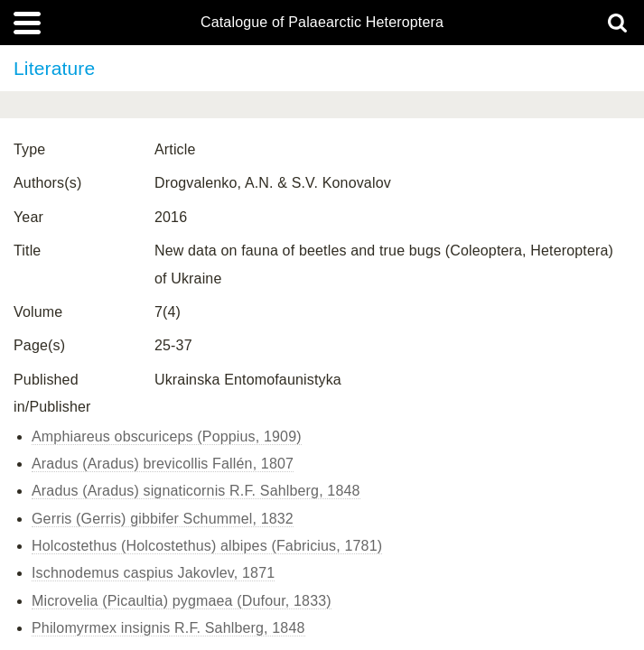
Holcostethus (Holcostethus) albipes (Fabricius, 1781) (207, 546)
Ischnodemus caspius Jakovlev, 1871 (153, 573)
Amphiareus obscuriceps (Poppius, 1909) (167, 436)
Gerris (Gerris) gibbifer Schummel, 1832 (163, 519)
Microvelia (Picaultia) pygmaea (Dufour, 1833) (182, 601)
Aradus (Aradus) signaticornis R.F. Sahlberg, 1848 (196, 491)
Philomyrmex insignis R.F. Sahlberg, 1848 (168, 628)
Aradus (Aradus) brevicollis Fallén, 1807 (163, 464)
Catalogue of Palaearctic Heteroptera (322, 23)
